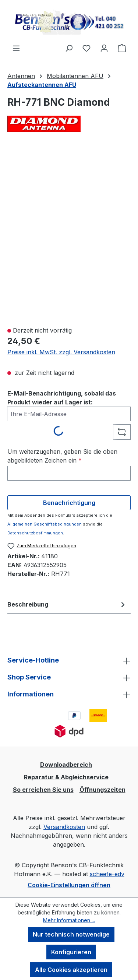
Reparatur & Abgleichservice (66, 777)
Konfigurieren (71, 952)
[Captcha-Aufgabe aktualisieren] (122, 432)
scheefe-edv (107, 874)
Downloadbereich (66, 765)
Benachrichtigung (69, 503)
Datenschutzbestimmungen (35, 533)
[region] (69, 233)
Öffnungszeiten (102, 790)
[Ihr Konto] (104, 48)
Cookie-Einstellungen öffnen (69, 885)
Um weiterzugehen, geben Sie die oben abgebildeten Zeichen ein (62, 456)
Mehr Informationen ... (69, 920)
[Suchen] (69, 48)
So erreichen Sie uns (43, 790)
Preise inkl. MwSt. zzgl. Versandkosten (61, 352)
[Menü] (16, 48)
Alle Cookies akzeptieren (71, 970)
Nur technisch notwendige (71, 934)
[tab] (67, 604)
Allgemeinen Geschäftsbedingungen (45, 524)
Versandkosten (64, 827)
